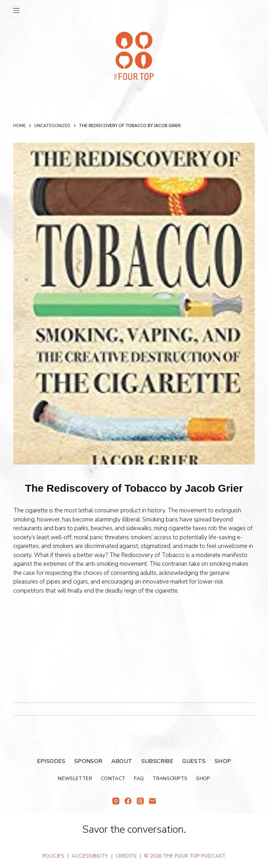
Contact (113, 779)
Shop (223, 761)
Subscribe (158, 761)
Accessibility (90, 856)
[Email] (152, 801)
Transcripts (170, 779)
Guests (194, 761)
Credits (126, 856)
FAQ (139, 779)
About (122, 761)
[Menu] (16, 10)
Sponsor (88, 761)
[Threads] (140, 801)
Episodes (51, 761)
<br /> (34, 646)
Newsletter (75, 779)
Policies (53, 856)
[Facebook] (128, 801)
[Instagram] (116, 801)
